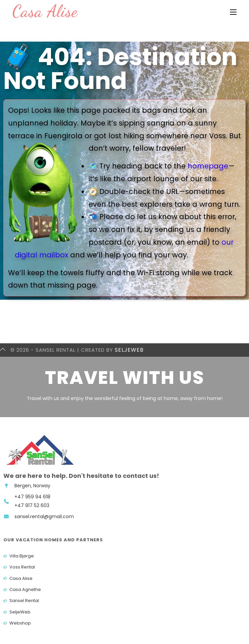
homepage (208, 166)
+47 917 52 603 (32, 505)
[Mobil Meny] (233, 12)
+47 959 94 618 (32, 497)
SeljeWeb (129, 350)
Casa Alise (45, 11)
